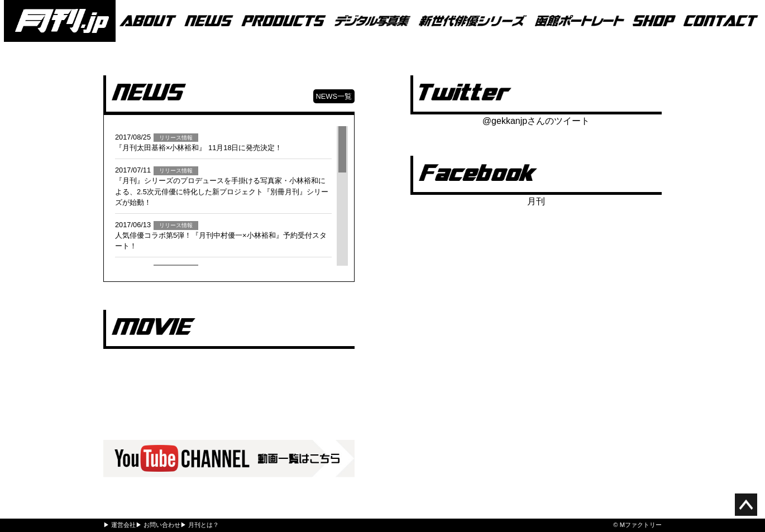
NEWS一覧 (334, 96)
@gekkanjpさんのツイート (536, 121)
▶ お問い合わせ (158, 525)
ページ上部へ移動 (746, 505)
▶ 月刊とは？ (200, 525)
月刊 (536, 201)
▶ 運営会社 (119, 525)
